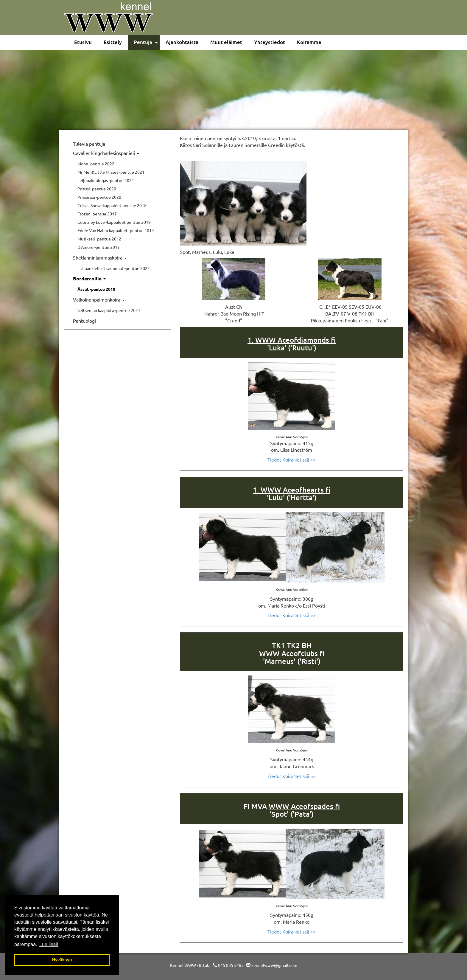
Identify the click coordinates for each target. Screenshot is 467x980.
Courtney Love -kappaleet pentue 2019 (114, 222)
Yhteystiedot (270, 42)
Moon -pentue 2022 (96, 164)
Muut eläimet (226, 42)
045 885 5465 (231, 965)
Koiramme (309, 42)
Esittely (113, 42)
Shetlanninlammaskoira (100, 257)
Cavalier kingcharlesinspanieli (106, 153)
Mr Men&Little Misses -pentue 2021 (111, 172)
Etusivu (83, 42)
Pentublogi (84, 321)
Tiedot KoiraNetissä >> (292, 459)
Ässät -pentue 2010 (96, 289)
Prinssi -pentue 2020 (97, 189)
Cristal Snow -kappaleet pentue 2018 (112, 205)
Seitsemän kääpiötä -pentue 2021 (109, 310)
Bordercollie (89, 278)
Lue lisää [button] (49, 944)
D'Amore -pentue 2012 (99, 247)
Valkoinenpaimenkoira (99, 299)
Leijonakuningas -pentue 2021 (106, 180)
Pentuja (143, 42)
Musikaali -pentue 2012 (99, 239)
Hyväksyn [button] (62, 960)
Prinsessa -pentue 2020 (99, 197)
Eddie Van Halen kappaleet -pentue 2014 (116, 230)
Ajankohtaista (182, 42)
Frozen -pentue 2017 (97, 214)
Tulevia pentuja (89, 144)
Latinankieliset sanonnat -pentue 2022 (114, 268)
